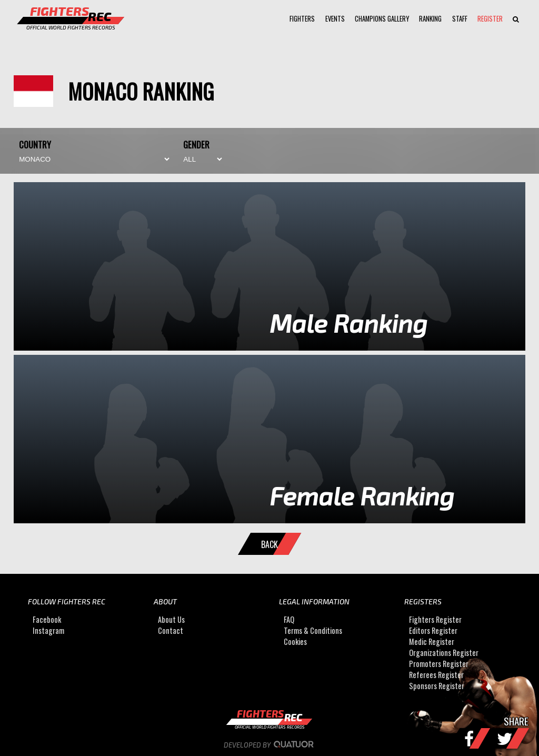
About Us (171, 619)
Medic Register (432, 641)
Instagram (48, 630)
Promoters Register (439, 664)
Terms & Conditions (313, 630)
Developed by (270, 745)
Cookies (295, 641)
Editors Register (433, 630)
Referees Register (436, 675)
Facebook (47, 619)
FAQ (289, 619)
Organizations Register (444, 653)
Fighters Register (435, 619)
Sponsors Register (437, 686)
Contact (171, 630)
